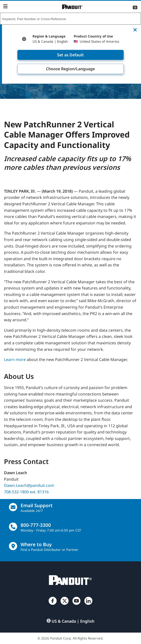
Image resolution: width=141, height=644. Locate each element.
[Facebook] (53, 605)
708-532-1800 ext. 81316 (26, 492)
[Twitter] (65, 605)
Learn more (15, 359)
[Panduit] (72, 7)
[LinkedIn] (88, 605)
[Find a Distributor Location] (13, 546)
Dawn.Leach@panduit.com (29, 485)
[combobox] (70, 19)
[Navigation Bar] (5, 6)
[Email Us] (13, 507)
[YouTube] (76, 605)
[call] (13, 527)
